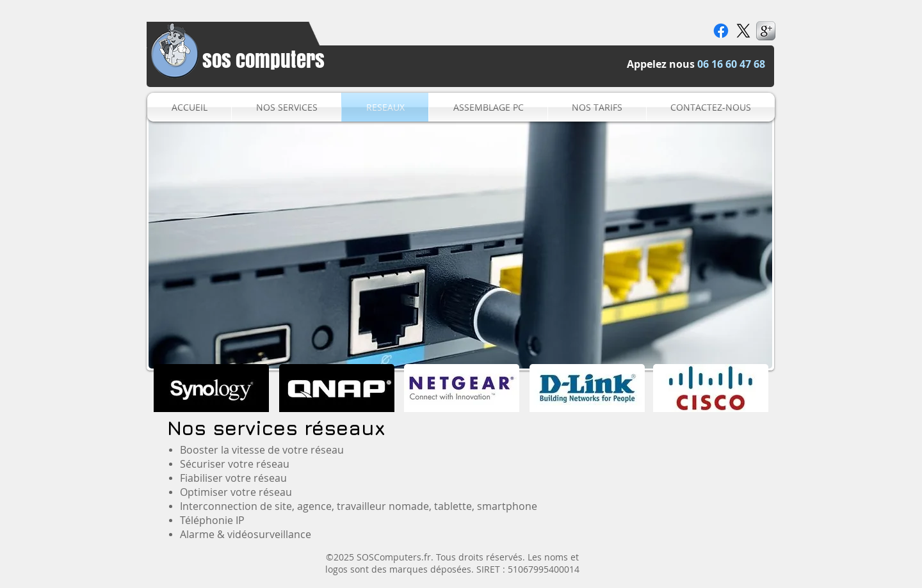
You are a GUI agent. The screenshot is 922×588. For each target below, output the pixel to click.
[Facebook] (721, 31)
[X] (743, 31)
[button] (460, 242)
